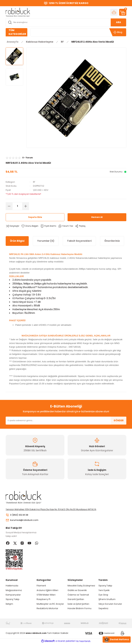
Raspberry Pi (43, 600)
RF (34, 182)
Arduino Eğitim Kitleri (47, 591)
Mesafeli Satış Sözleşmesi (81, 586)
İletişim (9, 604)
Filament (41, 586)
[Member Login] (114, 12)
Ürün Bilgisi (17, 241)
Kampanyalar (13, 595)
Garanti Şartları (76, 600)
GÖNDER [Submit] (119, 421)
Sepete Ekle (35, 217)
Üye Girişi (103, 595)
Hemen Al (97, 217)
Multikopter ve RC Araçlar (50, 604)
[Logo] (18, 12)
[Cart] (123, 12)
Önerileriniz (112, 241)
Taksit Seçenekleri (79, 241)
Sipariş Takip (13, 600)
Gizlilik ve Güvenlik (77, 591)
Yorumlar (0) (46, 241)
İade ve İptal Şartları (78, 604)
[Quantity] (17, 206)
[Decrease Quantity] (9, 206)
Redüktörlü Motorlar (47, 609)
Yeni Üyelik (104, 591)
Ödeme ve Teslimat (78, 595)
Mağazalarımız (14, 591)
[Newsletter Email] (66, 421)
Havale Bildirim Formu (79, 609)
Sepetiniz (103, 609)
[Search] (66, 22)
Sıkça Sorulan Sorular (110, 604)
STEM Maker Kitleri (46, 595)
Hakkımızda (12, 586)
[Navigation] (16, 32)
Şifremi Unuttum (107, 600)
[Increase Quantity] (26, 206)
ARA (119, 22)
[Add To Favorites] (31, 226)
